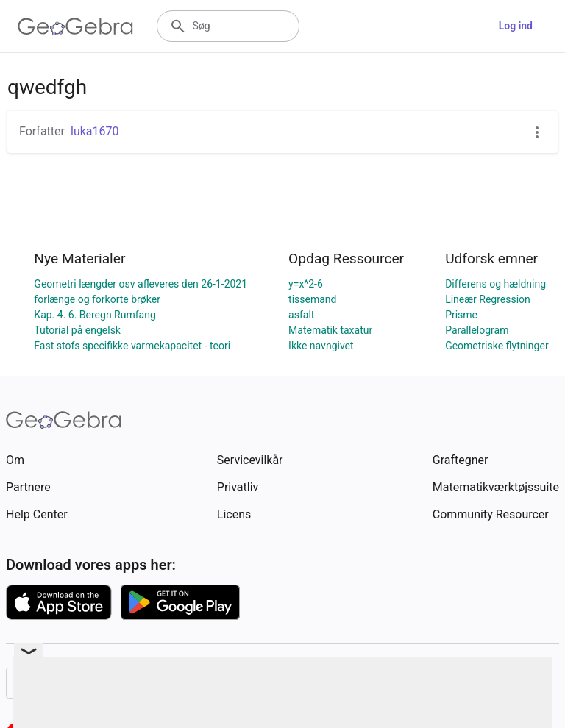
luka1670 (95, 131)
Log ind (516, 26)
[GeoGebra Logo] (75, 26)
